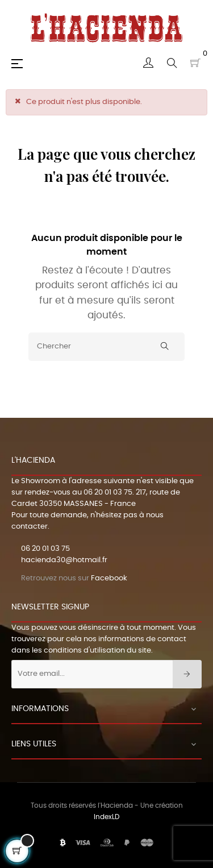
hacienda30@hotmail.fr (64, 560)
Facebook (109, 578)
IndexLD (106, 817)
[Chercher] (106, 347)
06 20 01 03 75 (108, 493)
